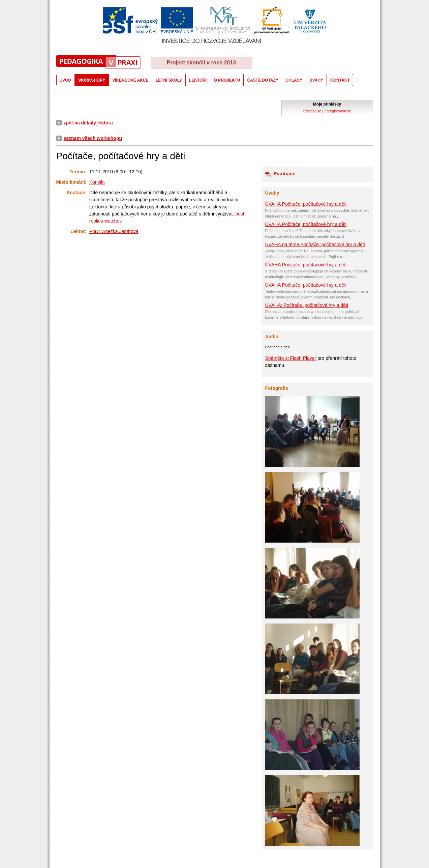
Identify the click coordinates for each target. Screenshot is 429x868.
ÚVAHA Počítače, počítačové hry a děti (306, 204)
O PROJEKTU (227, 80)
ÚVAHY (316, 80)
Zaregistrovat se (338, 111)
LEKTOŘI (198, 80)
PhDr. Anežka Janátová (114, 231)
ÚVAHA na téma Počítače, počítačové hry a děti (315, 244)
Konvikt (97, 182)
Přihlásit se (312, 111)
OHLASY (294, 80)
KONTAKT (340, 80)
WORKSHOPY (92, 80)
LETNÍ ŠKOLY (169, 80)
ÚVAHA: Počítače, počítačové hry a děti (307, 305)
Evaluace (285, 173)
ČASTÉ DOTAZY (263, 80)
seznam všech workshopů (93, 138)
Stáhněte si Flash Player (291, 358)
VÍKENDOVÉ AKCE (130, 80)
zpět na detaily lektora (88, 123)
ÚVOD (66, 80)
